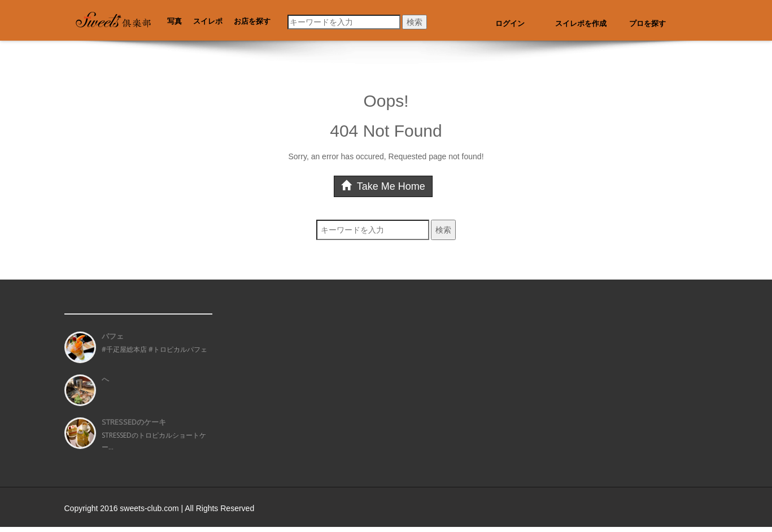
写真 (175, 21)
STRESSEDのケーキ (134, 422)
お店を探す (252, 21)
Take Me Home (383, 186)
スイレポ (208, 21)
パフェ (113, 336)
